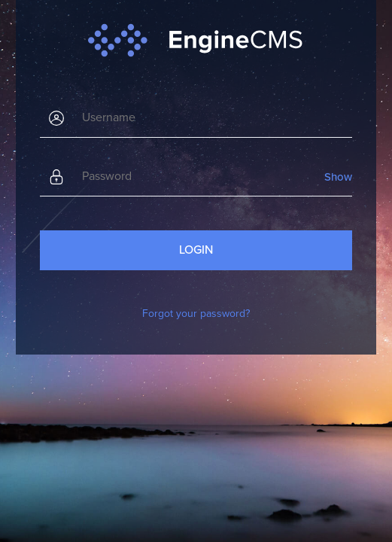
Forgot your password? (196, 314)
